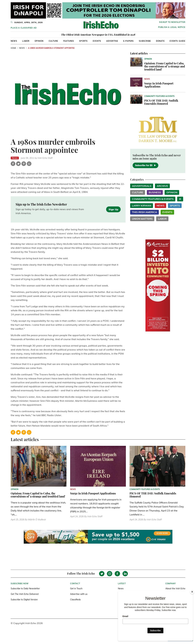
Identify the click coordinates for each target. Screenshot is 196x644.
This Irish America (144, 212)
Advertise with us (79, 594)
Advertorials (142, 186)
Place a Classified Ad (24, 28)
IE (180, 199)
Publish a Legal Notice (172, 27)
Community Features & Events (153, 199)
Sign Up (113, 209)
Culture (53, 41)
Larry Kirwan (142, 206)
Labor (26, 41)
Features (69, 41)
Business (155, 192)
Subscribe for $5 (145, 165)
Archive (162, 186)
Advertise (112, 41)
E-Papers (129, 41)
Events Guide (177, 41)
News (14, 41)
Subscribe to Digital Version (24, 600)
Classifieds (75, 600)
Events (97, 41)
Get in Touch (76, 589)
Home (13, 48)
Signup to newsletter (172, 22)
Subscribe (145, 41)
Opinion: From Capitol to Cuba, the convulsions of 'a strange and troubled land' (165, 66)
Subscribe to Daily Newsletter (25, 589)
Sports (83, 41)
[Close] (192, 592)
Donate (160, 41)
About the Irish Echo (175, 589)
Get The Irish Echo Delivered (25, 594)
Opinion (39, 41)
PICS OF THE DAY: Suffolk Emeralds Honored (161, 102)
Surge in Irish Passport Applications (159, 85)
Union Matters (142, 219)
